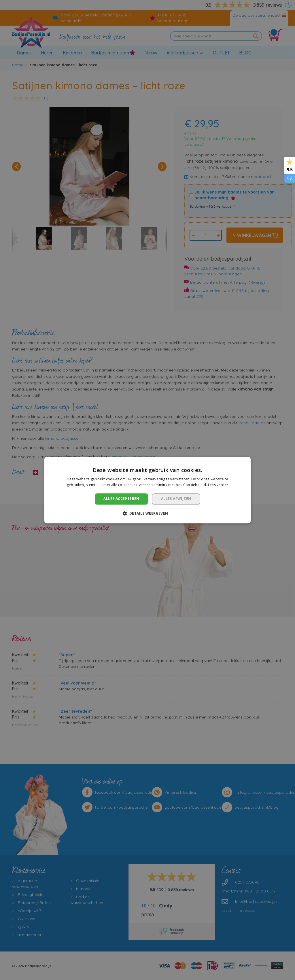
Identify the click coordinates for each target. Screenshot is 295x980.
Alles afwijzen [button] (176, 499)
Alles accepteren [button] (121, 499)
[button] (147, 513)
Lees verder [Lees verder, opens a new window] (218, 485)
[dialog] (147, 490)
